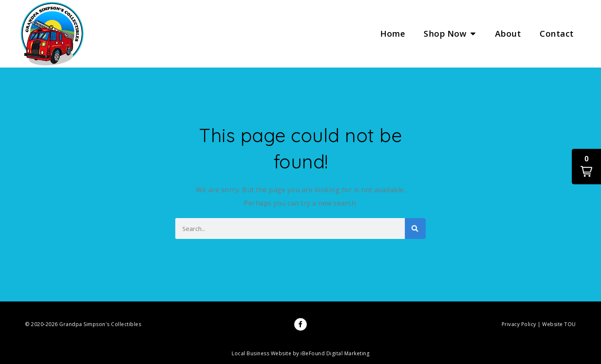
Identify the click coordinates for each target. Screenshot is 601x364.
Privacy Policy (519, 324)
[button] (586, 167)
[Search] (415, 228)
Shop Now (450, 34)
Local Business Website (261, 353)
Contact (557, 34)
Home (393, 34)
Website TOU (559, 324)
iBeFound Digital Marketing (335, 353)
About (508, 34)
